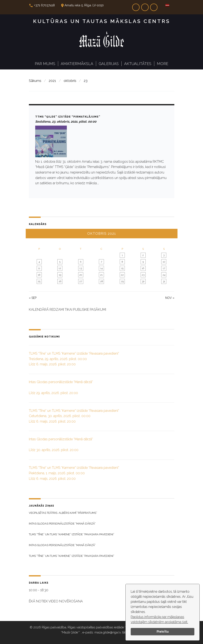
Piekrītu (163, 631)
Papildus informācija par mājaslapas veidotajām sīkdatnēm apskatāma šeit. (159, 619)
